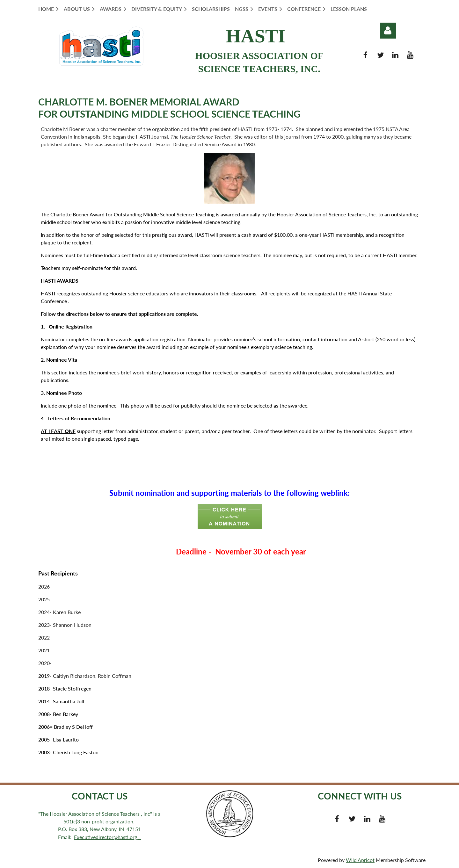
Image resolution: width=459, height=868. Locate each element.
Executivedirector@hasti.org (107, 837)
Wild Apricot (360, 860)
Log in (388, 31)
